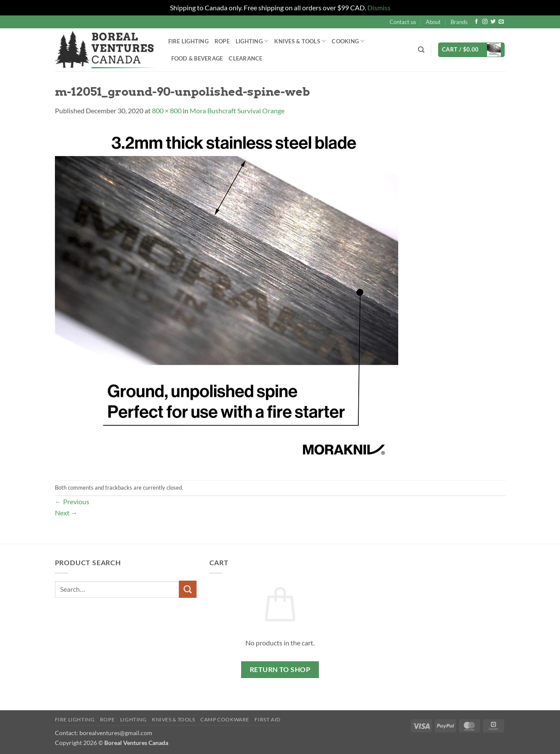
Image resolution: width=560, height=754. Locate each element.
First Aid (268, 719)
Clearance (245, 58)
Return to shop (280, 669)
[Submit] (188, 589)
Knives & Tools (300, 41)
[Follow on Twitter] (493, 22)
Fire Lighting (188, 41)
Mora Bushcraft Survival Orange (237, 111)
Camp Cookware (225, 719)
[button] (471, 50)
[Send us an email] (501, 22)
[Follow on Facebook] (476, 22)
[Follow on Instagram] (485, 22)
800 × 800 (167, 111)
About (433, 22)
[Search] (421, 50)
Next (66, 513)
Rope (222, 41)
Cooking (348, 41)
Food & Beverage (197, 58)
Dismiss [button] (379, 8)
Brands (459, 22)
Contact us (403, 22)
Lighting (252, 41)
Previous (72, 501)
